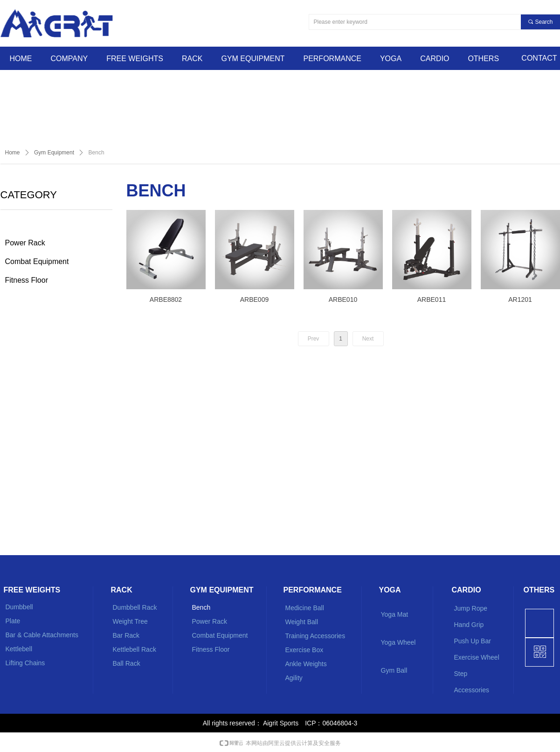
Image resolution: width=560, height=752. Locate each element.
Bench (97, 153)
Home (13, 153)
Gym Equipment (54, 153)
